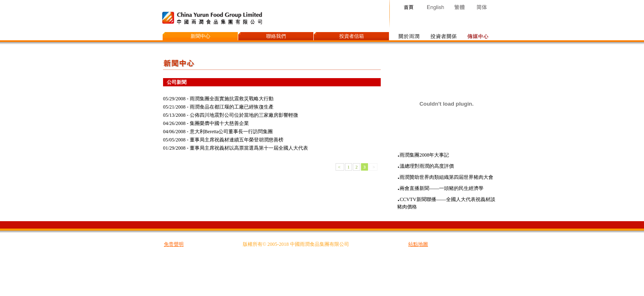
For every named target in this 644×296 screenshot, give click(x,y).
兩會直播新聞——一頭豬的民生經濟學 (442, 188)
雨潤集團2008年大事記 (424, 155)
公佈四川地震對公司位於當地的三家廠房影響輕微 (244, 115)
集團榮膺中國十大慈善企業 (219, 123)
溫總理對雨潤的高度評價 (427, 166)
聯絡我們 (276, 36)
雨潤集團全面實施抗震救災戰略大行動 (232, 99)
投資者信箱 (352, 36)
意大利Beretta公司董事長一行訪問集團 (231, 132)
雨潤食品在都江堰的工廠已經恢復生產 (232, 107)
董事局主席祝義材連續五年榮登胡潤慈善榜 (237, 140)
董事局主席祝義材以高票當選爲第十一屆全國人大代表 (249, 148)
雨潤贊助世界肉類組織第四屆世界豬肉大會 (446, 177)
